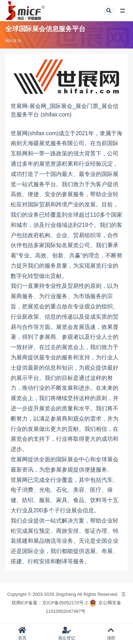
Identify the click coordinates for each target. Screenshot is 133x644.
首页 (22, 634)
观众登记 (66, 634)
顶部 (111, 634)
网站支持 (13, 41)
